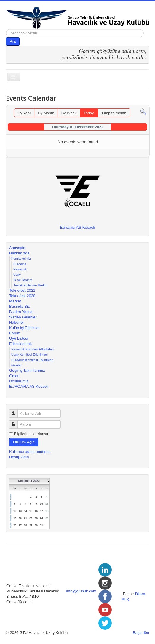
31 (41, 525)
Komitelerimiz (21, 259)
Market (15, 301)
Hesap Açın (19, 457)
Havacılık (20, 269)
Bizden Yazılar (21, 312)
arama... (6, 29)
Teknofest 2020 (22, 296)
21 (25, 518)
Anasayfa (17, 248)
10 (41, 504)
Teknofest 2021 (22, 290)
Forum (15, 333)
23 (36, 518)
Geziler (16, 365)
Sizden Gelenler (23, 317)
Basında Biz (19, 306)
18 (47, 511)
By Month (46, 113)
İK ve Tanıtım (23, 280)
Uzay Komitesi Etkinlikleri (29, 355)
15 (31, 511)
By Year (24, 113)
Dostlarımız (19, 381)
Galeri (14, 376)
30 (36, 525)
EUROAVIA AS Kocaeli (29, 386)
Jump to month (114, 113)
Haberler (17, 322)
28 (25, 525)
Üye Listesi (19, 338)
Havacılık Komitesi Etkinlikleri (32, 349)
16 (36, 511)
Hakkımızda (19, 253)
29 (31, 525)
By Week (69, 113)
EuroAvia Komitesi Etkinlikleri (32, 360)
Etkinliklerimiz (21, 344)
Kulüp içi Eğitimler (24, 328)
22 (31, 518)
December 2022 (29, 481)
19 (15, 518)
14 (25, 511)
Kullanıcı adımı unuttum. (30, 452)
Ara (13, 41)
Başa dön (141, 633)
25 (47, 518)
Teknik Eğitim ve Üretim (30, 285)
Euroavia (20, 264)
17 (41, 511)
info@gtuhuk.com (81, 591)
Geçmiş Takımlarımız (27, 370)
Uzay (17, 275)
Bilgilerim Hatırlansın (32, 434)
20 (20, 518)
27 (20, 525)
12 (15, 511)
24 (41, 518)
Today (89, 113)
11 (47, 504)
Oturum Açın (24, 442)
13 (20, 511)
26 (15, 525)
